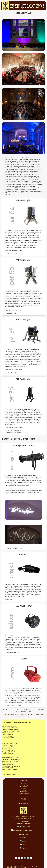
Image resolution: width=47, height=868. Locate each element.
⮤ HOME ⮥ (23, 714)
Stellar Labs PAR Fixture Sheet (13, 250)
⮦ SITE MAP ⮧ (30, 714)
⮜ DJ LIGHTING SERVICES (11, 714)
